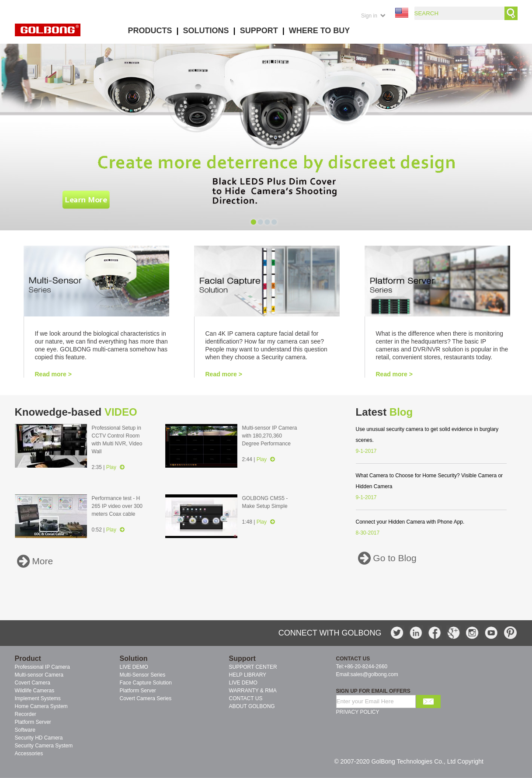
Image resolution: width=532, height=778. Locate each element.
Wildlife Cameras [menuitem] (35, 691)
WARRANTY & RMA (253, 691)
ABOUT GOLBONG (252, 706)
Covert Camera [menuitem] (33, 683)
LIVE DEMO (134, 667)
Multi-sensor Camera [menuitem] (39, 675)
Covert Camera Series (146, 698)
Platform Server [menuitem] (33, 722)
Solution (134, 658)
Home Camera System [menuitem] (41, 706)
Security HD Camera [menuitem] (39, 738)
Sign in (369, 16)
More (42, 561)
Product (28, 658)
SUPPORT (259, 31)
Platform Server (138, 691)
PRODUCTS (150, 31)
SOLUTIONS (206, 31)
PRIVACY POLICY (358, 712)
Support (242, 658)
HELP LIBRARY (248, 675)
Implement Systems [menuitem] (38, 698)
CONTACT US (246, 698)
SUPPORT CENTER (253, 667)
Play (115, 467)
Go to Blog (394, 558)
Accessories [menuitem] (29, 754)
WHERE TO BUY (320, 31)
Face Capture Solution (146, 683)
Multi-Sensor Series (143, 675)
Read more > (53, 374)
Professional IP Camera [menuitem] (43, 667)
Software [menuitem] (25, 730)
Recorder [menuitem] (26, 714)
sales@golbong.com (374, 674)
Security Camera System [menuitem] (44, 746)
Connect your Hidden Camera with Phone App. (410, 522)
